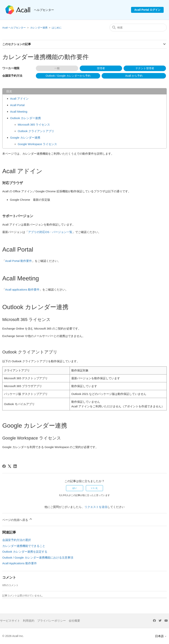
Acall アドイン (19, 99)
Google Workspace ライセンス (37, 144)
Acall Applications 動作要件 (20, 563)
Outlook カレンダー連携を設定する (25, 552)
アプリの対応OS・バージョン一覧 (50, 232)
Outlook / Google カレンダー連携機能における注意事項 (38, 558)
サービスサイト (10, 621)
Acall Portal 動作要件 (19, 261)
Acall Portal (17, 105)
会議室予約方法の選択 (17, 540)
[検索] (138, 28)
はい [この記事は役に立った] (75, 488)
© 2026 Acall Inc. (13, 636)
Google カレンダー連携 (25, 138)
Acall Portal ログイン (147, 10)
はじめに (57, 28)
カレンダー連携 (39, 28)
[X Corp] (10, 466)
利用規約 (29, 621)
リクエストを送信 (96, 507)
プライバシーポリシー (52, 621)
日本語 (161, 636)
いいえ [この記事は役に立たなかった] (94, 488)
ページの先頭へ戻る (17, 519)
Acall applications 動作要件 (22, 290)
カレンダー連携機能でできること (24, 546)
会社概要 (74, 621)
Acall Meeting (19, 112)
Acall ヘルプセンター (14, 28)
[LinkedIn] (15, 466)
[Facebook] (4, 466)
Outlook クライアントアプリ (36, 131)
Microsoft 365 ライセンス (34, 125)
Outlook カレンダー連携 (25, 118)
